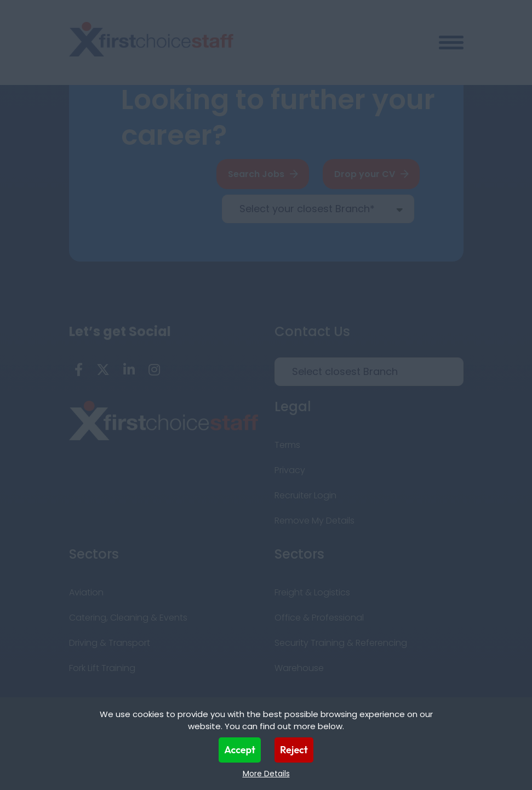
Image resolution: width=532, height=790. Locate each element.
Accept (240, 750)
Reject (294, 750)
